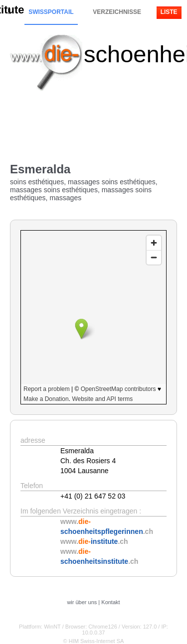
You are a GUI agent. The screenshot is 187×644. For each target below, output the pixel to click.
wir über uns (82, 602)
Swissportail (51, 12)
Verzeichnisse (117, 12)
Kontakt (110, 602)
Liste (169, 12)
